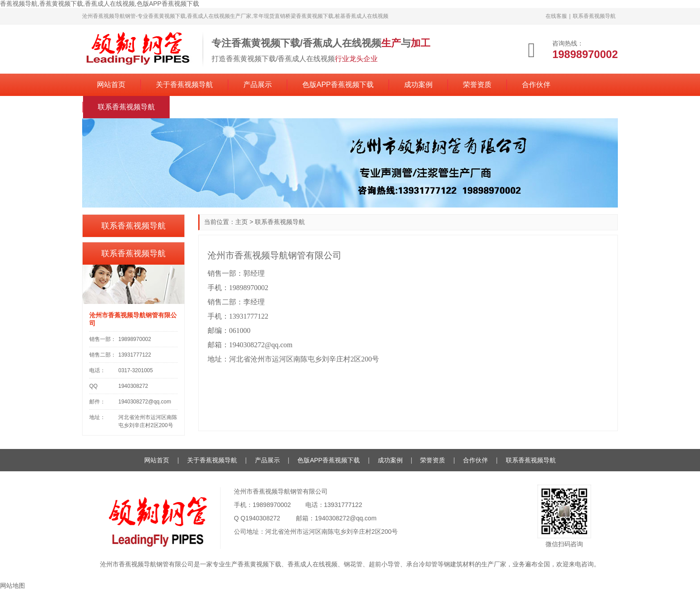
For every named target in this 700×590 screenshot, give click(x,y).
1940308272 (263, 518)
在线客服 (556, 16)
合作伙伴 (536, 85)
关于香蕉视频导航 (184, 85)
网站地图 (12, 586)
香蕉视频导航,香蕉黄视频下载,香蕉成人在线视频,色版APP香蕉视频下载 (100, 4)
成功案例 (418, 85)
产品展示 (258, 85)
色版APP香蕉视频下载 (338, 85)
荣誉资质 (477, 85)
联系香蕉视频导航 (594, 16)
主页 (242, 222)
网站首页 (111, 85)
